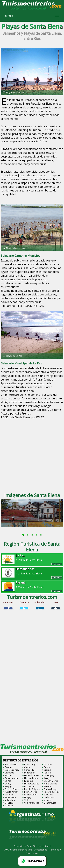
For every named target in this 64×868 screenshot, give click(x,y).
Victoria (48, 800)
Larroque (29, 781)
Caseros (48, 764)
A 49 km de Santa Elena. (32, 557)
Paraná (47, 786)
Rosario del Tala (52, 792)
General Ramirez (32, 775)
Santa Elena (10, 797)
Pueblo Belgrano (32, 789)
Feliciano (9, 775)
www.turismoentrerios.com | (19, 850)
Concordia (29, 770)
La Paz (8, 781)
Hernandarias (31, 778)
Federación (30, 773)
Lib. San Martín (51, 781)
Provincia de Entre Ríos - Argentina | (32, 846)
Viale (27, 800)
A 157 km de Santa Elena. (32, 585)
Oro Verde (29, 786)
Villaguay (9, 806)
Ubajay (28, 797)
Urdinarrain (49, 797)
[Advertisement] (32, 455)
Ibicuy (47, 778)
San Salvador (30, 795)
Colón (47, 767)
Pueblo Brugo (51, 789)
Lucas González (32, 784)
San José (9, 795)
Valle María (10, 800)
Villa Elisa (9, 803)
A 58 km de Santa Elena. (32, 571)
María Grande (51, 784)
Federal (48, 773)
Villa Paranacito (32, 803)
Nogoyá (9, 786)
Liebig (8, 784)
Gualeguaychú (12, 778)
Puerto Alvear (11, 792)
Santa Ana (49, 795)
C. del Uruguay (12, 770)
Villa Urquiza (50, 803)
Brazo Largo (30, 764)
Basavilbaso (11, 764)
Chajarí (28, 767)
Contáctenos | (42, 850)
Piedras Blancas (12, 789)
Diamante (9, 773)
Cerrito (8, 767)
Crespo (47, 770)
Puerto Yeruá (31, 792)
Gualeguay (49, 775)
